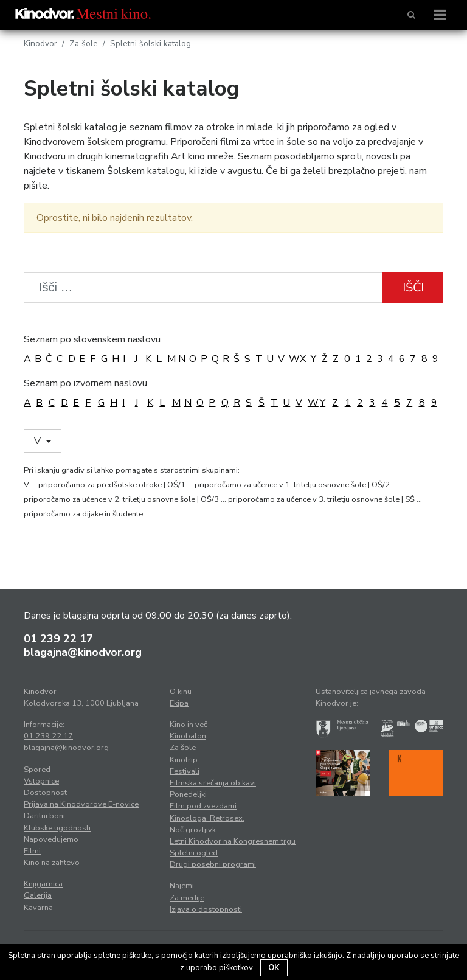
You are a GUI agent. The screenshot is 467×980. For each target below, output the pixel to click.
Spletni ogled (194, 853)
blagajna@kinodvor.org (83, 652)
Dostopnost (45, 793)
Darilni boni (44, 816)
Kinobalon (188, 736)
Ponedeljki (188, 794)
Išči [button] (413, 287)
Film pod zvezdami (203, 806)
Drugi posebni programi (213, 864)
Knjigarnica (43, 884)
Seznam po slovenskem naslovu (92, 339)
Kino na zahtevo (52, 863)
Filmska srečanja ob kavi (213, 783)
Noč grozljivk (193, 830)
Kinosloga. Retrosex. (207, 818)
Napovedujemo (51, 839)
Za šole (84, 43)
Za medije (187, 898)
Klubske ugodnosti (57, 828)
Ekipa (179, 703)
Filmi (32, 851)
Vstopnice (41, 781)
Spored (37, 770)
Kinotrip (184, 760)
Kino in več (189, 725)
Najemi (182, 886)
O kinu (181, 692)
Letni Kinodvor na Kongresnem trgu (233, 841)
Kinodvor (40, 43)
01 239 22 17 (58, 639)
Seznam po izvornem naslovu (85, 383)
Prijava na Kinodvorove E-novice (81, 804)
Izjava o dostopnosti (206, 909)
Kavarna (38, 908)
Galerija (38, 895)
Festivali (185, 771)
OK (274, 968)
